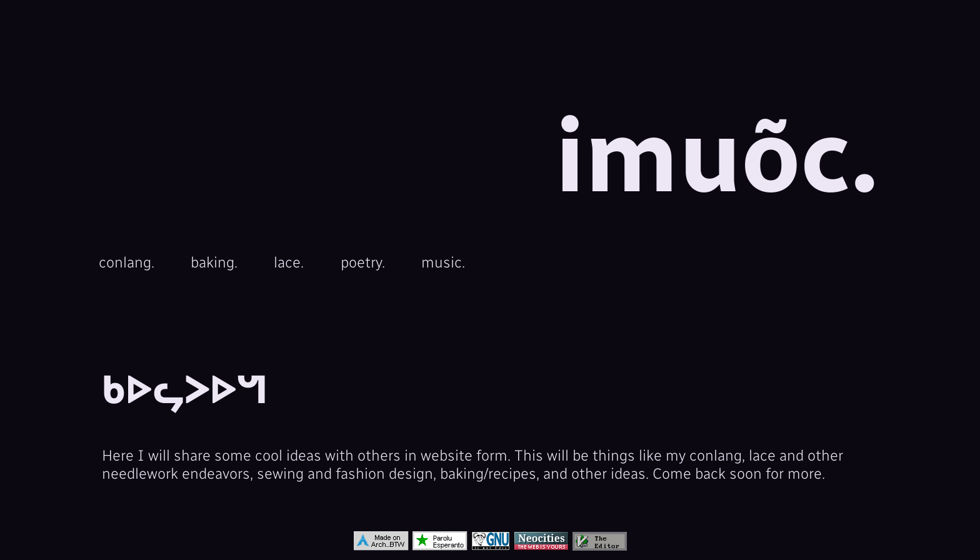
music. (443, 262)
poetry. (363, 262)
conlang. (127, 262)
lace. (289, 262)
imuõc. (717, 157)
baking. (214, 262)
